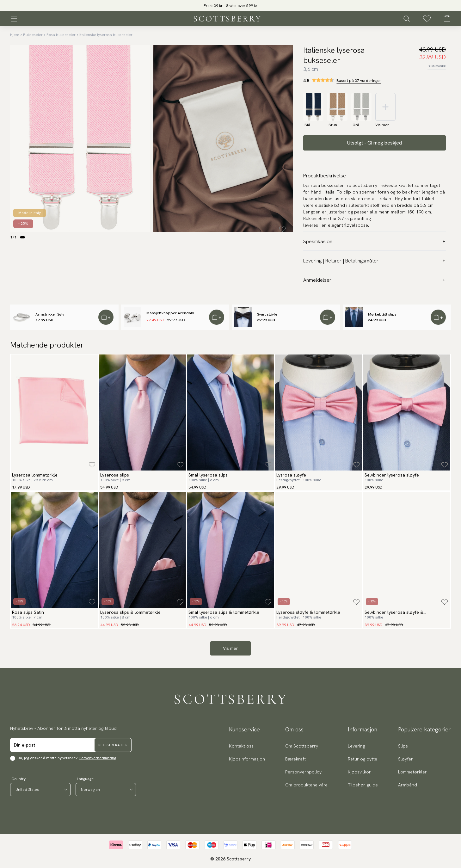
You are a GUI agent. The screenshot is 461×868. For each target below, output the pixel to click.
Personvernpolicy (303, 772)
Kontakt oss (241, 746)
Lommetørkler (412, 772)
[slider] (231, 6)
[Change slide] (22, 237)
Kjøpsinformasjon (247, 759)
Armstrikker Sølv (50, 314)
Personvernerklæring (98, 758)
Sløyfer (406, 759)
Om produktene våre (306, 785)
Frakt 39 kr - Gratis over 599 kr (231, 6)
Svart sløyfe (267, 314)
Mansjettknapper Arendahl (170, 313)
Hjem (15, 35)
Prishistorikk (437, 66)
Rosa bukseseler (61, 35)
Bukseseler (33, 35)
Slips (403, 746)
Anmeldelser (375, 280)
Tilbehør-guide (363, 785)
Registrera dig (113, 745)
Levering (356, 746)
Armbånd (408, 785)
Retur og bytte (363, 759)
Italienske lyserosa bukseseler (106, 35)
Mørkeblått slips (382, 314)
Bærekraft (295, 759)
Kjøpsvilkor (359, 772)
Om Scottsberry (302, 746)
